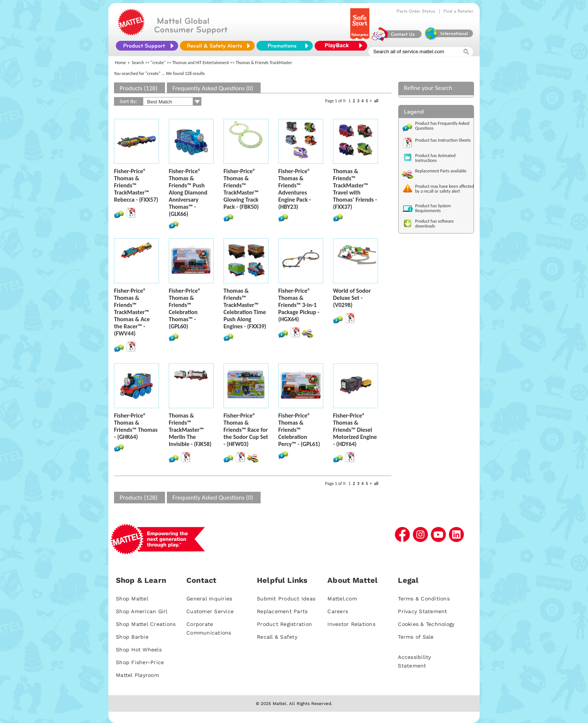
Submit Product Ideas (286, 599)
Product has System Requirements (433, 208)
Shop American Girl (142, 611)
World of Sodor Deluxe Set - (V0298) (352, 298)
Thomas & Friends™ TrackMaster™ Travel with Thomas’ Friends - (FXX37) (355, 189)
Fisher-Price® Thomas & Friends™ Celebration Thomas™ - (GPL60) (185, 308)
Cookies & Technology (426, 624)
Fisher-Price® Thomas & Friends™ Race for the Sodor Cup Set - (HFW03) (246, 430)
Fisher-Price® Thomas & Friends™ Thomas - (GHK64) (136, 426)
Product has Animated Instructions (435, 158)
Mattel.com (342, 599)
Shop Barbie (132, 637)
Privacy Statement (422, 611)
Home (121, 63)
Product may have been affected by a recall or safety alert (445, 189)
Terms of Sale (416, 637)
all (376, 101)
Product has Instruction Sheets (443, 140)
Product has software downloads (434, 224)
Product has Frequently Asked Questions (442, 126)
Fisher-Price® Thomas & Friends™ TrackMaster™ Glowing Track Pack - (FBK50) (241, 189)
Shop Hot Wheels (139, 650)
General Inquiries (209, 599)
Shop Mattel (132, 599)
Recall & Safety (277, 637)
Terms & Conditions (424, 599)
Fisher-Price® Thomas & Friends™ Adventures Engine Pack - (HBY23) (295, 189)
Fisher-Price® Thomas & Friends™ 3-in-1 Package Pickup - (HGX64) (299, 305)
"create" (158, 63)
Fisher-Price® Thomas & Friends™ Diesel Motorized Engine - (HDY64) (355, 430)
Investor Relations (351, 624)
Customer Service (210, 611)
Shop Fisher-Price (140, 662)
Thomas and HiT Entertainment (201, 63)
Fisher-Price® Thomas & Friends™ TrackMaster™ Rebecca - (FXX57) (136, 185)
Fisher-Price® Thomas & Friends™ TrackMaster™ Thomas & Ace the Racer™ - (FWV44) (132, 312)
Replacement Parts (282, 611)
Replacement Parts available (441, 171)
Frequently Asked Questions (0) (213, 88)
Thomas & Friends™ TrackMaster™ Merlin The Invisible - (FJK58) (190, 430)
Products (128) (139, 88)
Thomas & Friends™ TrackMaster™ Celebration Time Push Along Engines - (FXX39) (245, 308)
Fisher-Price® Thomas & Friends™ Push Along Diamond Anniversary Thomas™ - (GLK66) (188, 192)
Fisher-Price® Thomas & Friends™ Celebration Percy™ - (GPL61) (299, 430)
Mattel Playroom (137, 675)
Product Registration (284, 624)
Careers (338, 611)
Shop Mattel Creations (146, 624)
